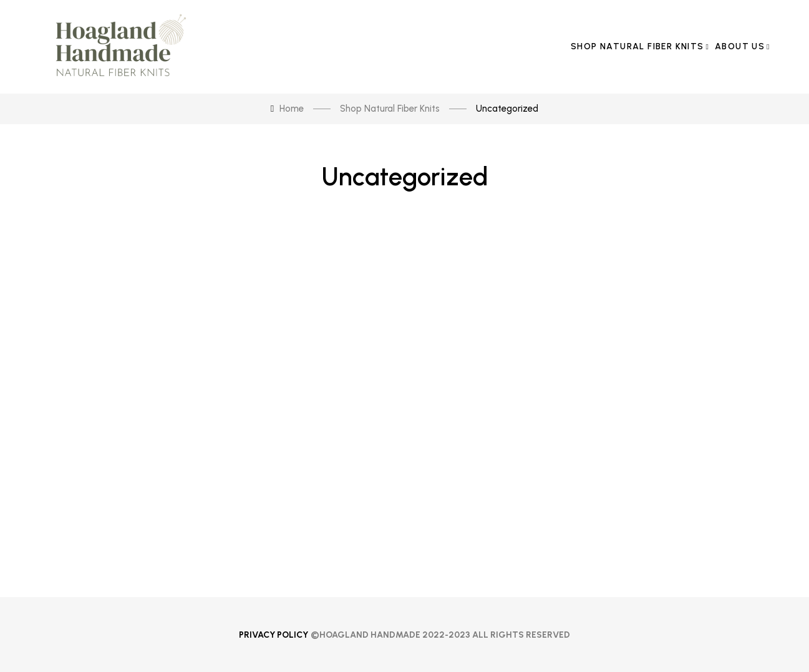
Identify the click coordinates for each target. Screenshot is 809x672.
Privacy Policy (274, 635)
